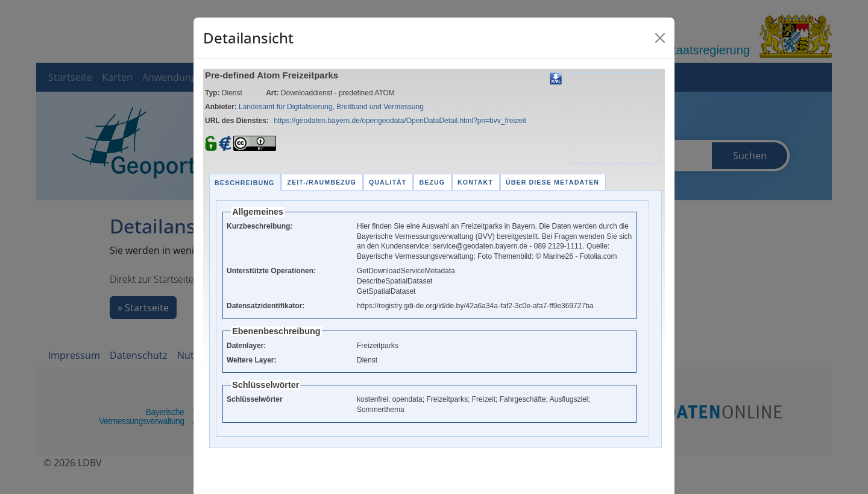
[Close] (660, 38)
